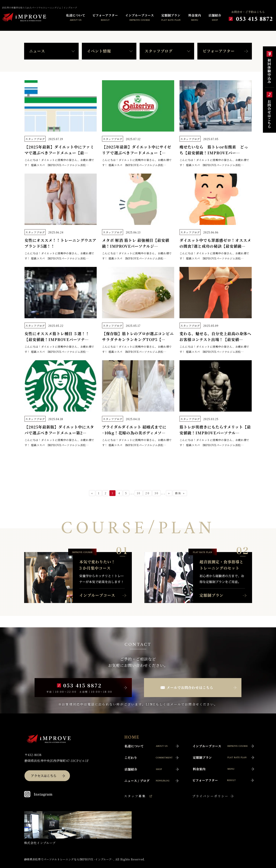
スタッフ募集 (135, 796)
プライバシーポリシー (210, 796)
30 (157, 493)
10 (139, 493)
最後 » (180, 493)
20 (147, 493)
